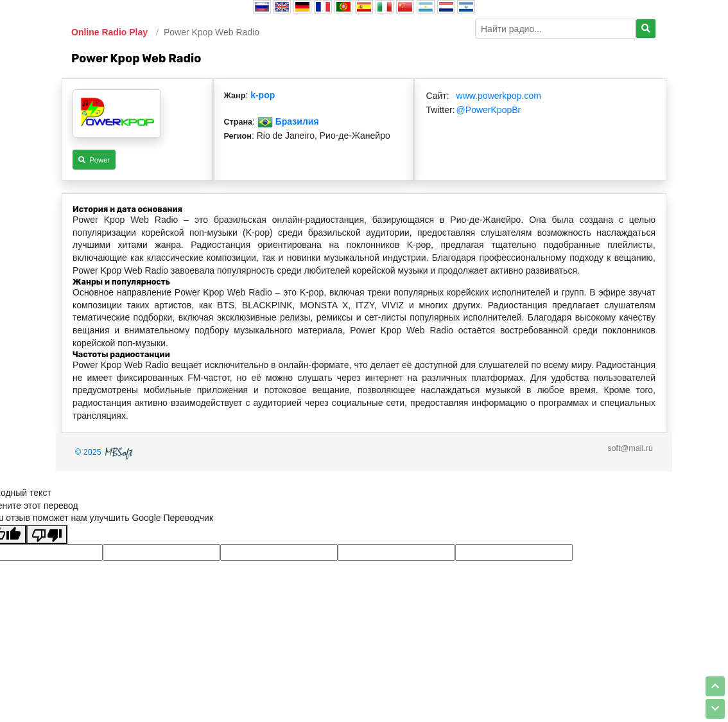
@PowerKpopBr (489, 110)
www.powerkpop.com (499, 96)
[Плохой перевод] (47, 534)
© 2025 (105, 452)
